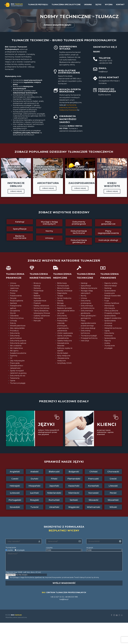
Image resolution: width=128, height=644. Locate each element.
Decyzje (13, 298)
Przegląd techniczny (89, 338)
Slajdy (36, 293)
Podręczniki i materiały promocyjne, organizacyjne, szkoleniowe (63, 326)
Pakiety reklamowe (41, 306)
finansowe (73, 110)
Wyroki (13, 313)
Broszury (37, 283)
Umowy (13, 283)
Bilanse (107, 298)
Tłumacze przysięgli (38, 5)
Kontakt (120, 5)
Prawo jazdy (15, 363)
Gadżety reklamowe (42, 316)
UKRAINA (88, 5)
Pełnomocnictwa (17, 318)
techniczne (73, 107)
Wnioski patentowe (18, 326)
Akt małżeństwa (16, 348)
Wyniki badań (63, 353)
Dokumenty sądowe (18, 343)
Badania (37, 296)
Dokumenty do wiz (18, 376)
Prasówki (37, 303)
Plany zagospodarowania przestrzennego (88, 323)
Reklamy (37, 288)
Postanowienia (16, 296)
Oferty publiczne (111, 311)
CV (11, 358)
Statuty (13, 323)
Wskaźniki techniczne (113, 328)
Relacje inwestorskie (112, 296)
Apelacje (13, 303)
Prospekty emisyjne (112, 313)
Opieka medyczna (64, 341)
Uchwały (13, 321)
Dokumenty (15, 333)
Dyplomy (14, 356)
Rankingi (108, 288)
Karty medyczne (64, 356)
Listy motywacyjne (17, 361)
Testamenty (15, 378)
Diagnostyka (62, 293)
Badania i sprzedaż (65, 308)
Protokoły (108, 326)
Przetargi (14, 291)
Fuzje (107, 301)
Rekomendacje (110, 286)
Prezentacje (38, 291)
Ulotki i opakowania (65, 333)
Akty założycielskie (17, 328)
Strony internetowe (41, 308)
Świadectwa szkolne (18, 353)
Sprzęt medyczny (64, 298)
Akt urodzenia (16, 346)
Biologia (60, 303)
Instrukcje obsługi (88, 328)
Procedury (14, 331)
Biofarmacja (62, 283)
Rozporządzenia (16, 301)
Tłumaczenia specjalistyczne (66, 5)
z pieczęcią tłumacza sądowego (26, 116)
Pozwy (13, 293)
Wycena (109, 5)
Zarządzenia (15, 311)
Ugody (107, 331)
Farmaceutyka (63, 286)
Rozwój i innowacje (65, 291)
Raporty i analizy (111, 283)
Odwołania (14, 316)
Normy (84, 296)
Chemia (60, 301)
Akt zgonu (14, 351)
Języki (98, 5)
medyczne (64, 110)
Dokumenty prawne (18, 341)
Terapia (60, 296)
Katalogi (37, 286)
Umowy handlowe (112, 303)
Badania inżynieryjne (89, 288)
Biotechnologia (63, 288)
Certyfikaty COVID (64, 363)
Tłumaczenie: (11, 548)
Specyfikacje (86, 286)
